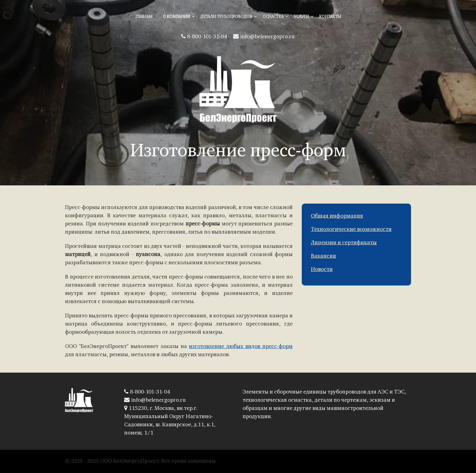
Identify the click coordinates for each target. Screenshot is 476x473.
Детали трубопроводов (226, 17)
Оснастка (273, 17)
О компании (176, 17)
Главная (144, 17)
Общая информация (337, 216)
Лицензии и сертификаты (344, 243)
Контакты (330, 17)
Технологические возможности (351, 230)
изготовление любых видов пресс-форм (241, 347)
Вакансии (323, 256)
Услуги (301, 17)
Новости (322, 270)
